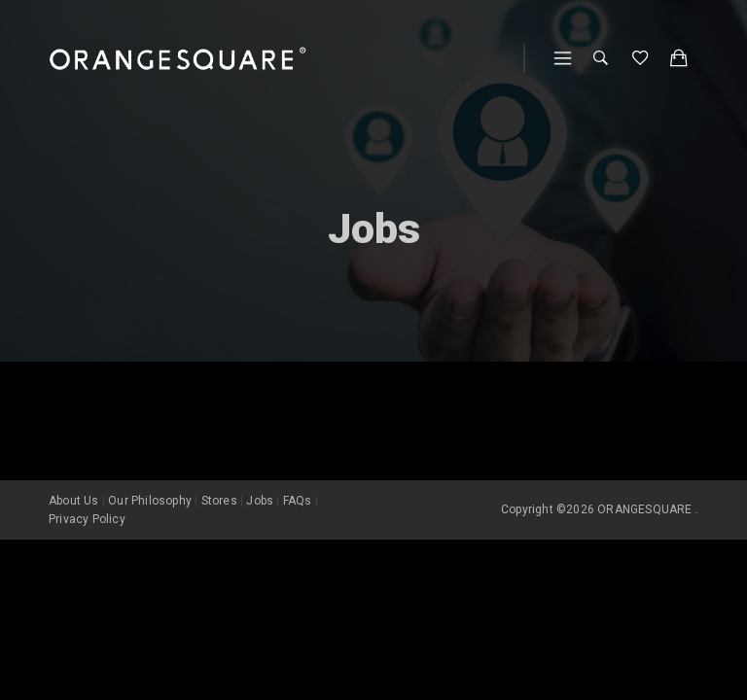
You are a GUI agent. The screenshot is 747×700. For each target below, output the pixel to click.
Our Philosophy (150, 501)
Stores (219, 501)
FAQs (298, 501)
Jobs (260, 501)
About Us (74, 501)
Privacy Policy (87, 519)
